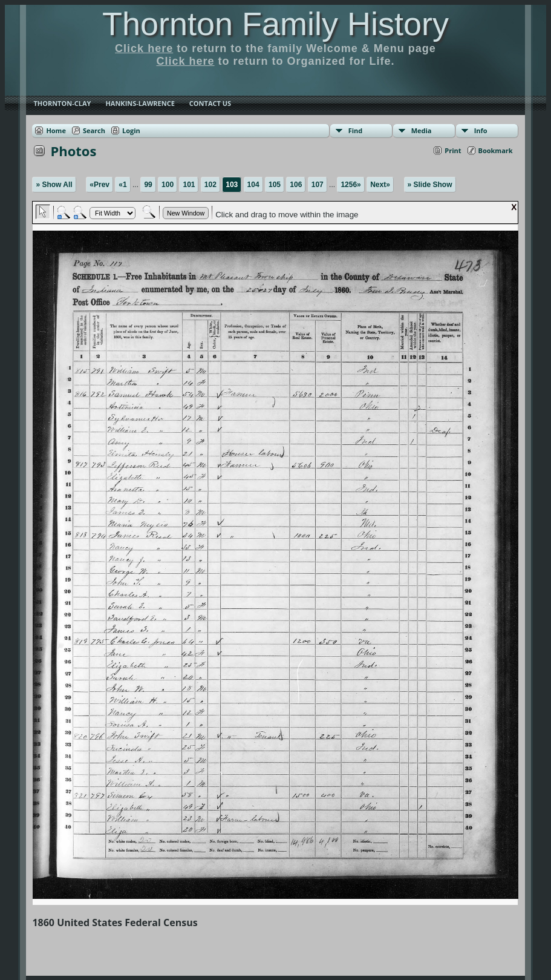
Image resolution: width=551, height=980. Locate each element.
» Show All (54, 185)
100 (168, 185)
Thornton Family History (275, 24)
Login (131, 130)
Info (481, 130)
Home (56, 130)
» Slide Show (430, 185)
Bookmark (496, 150)
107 (318, 185)
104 (253, 185)
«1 (122, 185)
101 (189, 185)
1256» (350, 185)
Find (356, 130)
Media (422, 130)
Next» (380, 185)
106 (296, 185)
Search (94, 130)
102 (210, 185)
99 (148, 185)
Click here (144, 48)
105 (275, 185)
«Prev (99, 185)
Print (453, 150)
